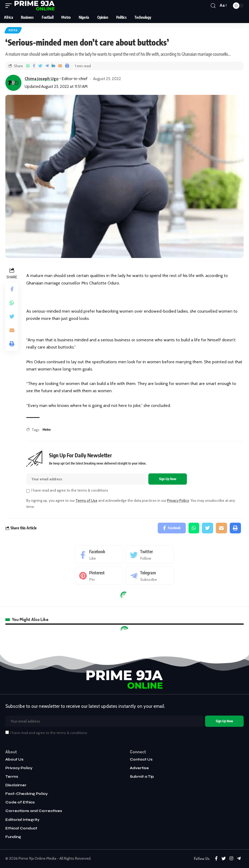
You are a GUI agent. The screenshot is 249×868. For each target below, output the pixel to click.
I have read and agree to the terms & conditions (70, 490)
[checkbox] (28, 491)
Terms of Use (86, 500)
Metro (13, 30)
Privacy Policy (178, 500)
